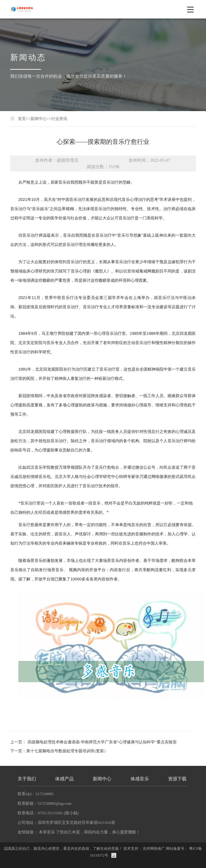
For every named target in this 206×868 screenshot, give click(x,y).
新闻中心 (39, 119)
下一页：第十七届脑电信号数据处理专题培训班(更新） (59, 751)
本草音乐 (47, 832)
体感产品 (64, 779)
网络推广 (158, 849)
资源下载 (177, 779)
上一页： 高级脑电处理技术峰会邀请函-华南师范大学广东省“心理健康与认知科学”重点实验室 (93, 742)
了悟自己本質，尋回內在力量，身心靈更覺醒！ (98, 832)
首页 (22, 119)
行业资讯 (59, 119)
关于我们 (27, 779)
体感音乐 (140, 779)
